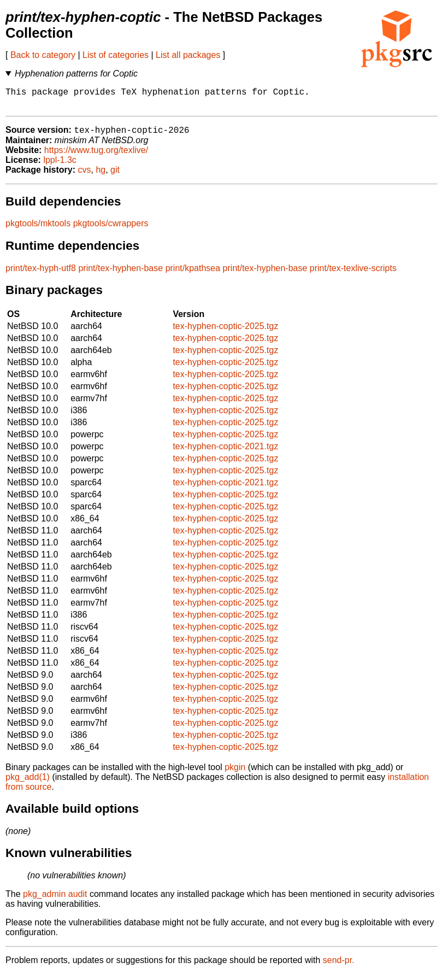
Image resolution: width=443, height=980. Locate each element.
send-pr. (339, 966)
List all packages (188, 55)
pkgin (235, 773)
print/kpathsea (193, 274)
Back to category (43, 55)
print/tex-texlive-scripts (353, 274)
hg (101, 176)
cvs (85, 176)
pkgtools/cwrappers (111, 229)
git (115, 176)
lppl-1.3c (60, 166)
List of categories (116, 55)
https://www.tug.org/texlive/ (96, 156)
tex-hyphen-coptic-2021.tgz (225, 452)
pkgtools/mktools (38, 229)
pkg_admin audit (55, 900)
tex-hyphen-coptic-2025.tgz (225, 332)
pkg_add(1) (28, 783)
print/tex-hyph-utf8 (41, 274)
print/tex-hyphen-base (120, 274)
